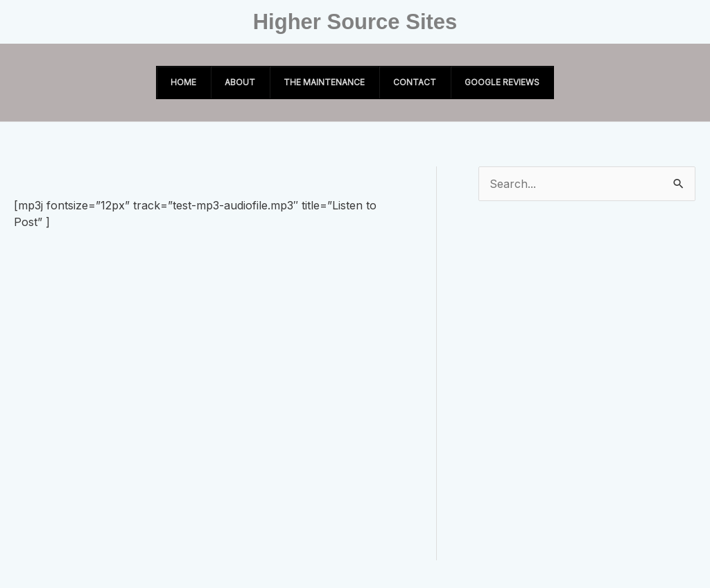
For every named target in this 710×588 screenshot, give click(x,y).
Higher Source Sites (355, 22)
